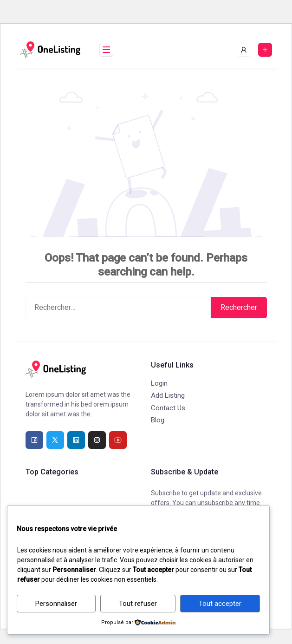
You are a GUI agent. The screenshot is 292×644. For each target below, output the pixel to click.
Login (159, 383)
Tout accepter (220, 604)
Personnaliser (56, 604)
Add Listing (168, 395)
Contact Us (168, 408)
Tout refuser (138, 604)
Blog (158, 420)
